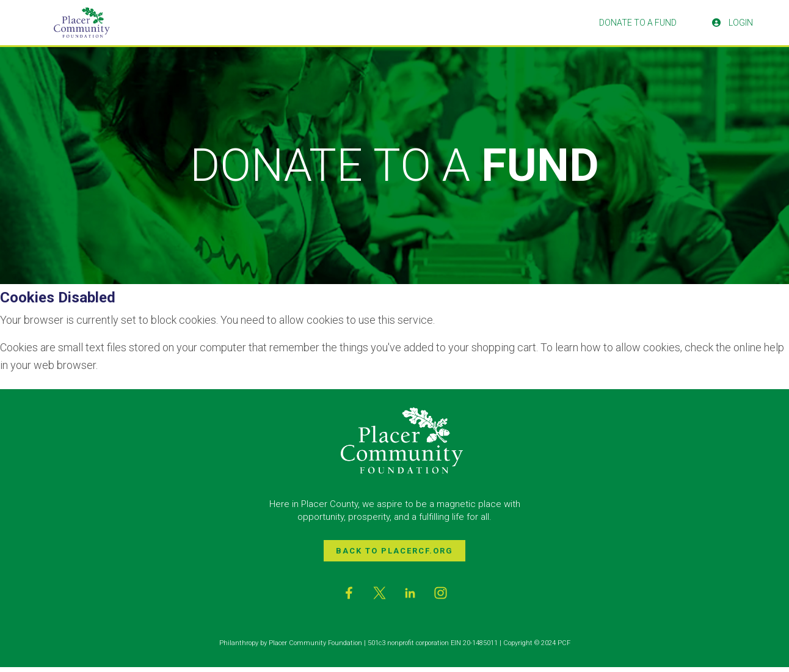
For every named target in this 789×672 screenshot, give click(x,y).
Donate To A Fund (638, 23)
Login (733, 23)
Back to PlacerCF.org (394, 551)
